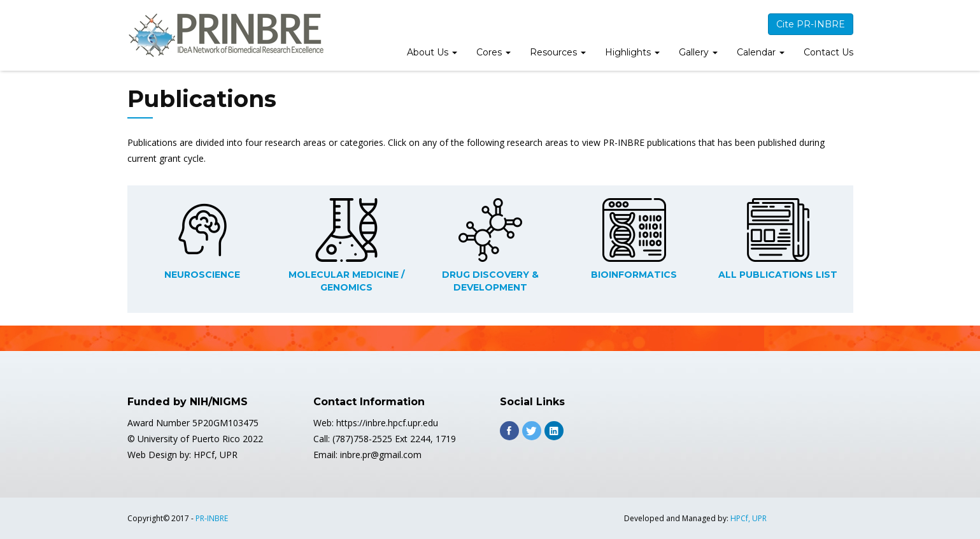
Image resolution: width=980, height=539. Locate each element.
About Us (432, 52)
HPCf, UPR (749, 518)
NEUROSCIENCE (202, 275)
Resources (558, 52)
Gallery (698, 52)
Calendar (761, 52)
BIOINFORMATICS (634, 275)
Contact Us (828, 52)
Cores (494, 52)
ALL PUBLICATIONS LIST (778, 275)
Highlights (632, 52)
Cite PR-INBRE (811, 24)
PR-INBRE (212, 518)
